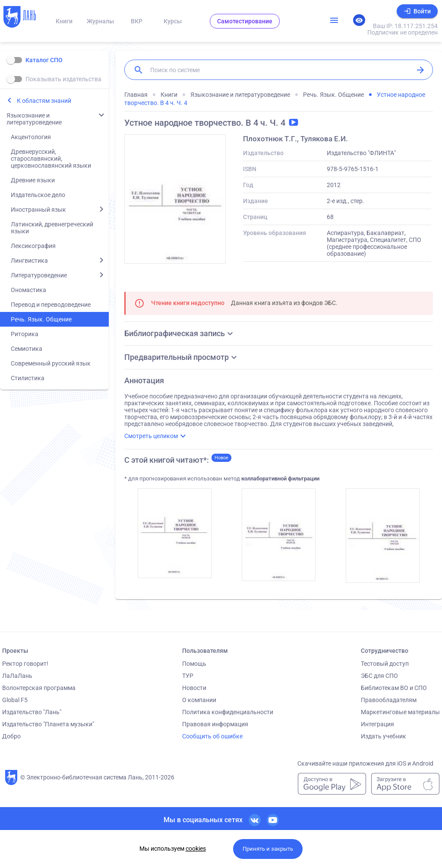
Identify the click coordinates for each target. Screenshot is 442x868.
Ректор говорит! (25, 664)
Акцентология (31, 137)
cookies (196, 849)
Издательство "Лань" (32, 712)
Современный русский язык (51, 363)
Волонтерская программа (39, 688)
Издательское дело (38, 195)
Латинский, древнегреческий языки (52, 228)
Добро (11, 736)
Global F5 (15, 700)
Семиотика (27, 349)
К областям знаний (44, 101)
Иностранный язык (38, 210)
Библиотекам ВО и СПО (394, 688)
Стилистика (28, 378)
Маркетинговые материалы (400, 712)
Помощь (194, 664)
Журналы (100, 21)
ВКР (137, 21)
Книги (64, 21)
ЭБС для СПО (379, 676)
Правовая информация (215, 724)
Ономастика (28, 290)
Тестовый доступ (385, 664)
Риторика (25, 334)
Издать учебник (384, 736)
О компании (199, 700)
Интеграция (377, 724)
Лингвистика (29, 261)
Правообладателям (389, 700)
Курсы (173, 21)
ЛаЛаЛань (17, 676)
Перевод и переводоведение (51, 305)
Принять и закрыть (268, 849)
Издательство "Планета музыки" (48, 724)
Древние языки (33, 180)
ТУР (188, 676)
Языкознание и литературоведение (34, 119)
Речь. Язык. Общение (41, 319)
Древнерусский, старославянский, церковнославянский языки (51, 159)
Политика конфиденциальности (228, 712)
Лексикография (33, 246)
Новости (194, 688)
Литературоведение (39, 275)
